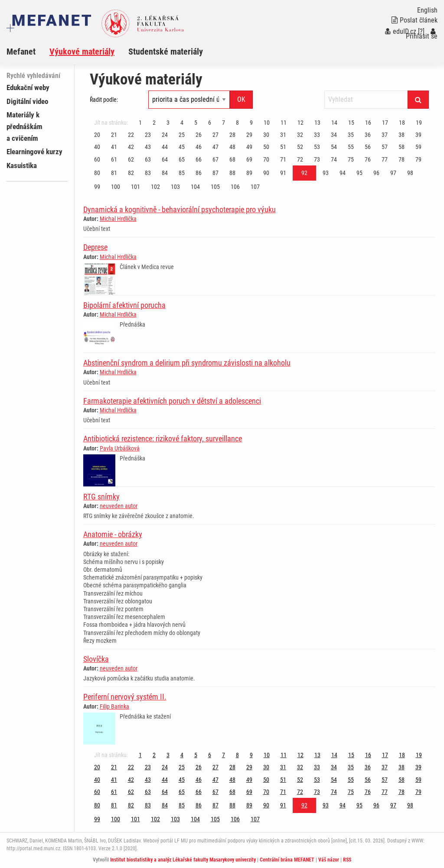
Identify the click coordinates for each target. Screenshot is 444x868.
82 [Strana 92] (131, 173)
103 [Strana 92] (175, 187)
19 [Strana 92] (419, 123)
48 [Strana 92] (232, 147)
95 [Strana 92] (359, 173)
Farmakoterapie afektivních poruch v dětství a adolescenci (172, 401)
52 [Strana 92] (300, 147)
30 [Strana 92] (266, 135)
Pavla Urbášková (120, 448)
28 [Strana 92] (232, 135)
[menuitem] (28, 52)
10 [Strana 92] (267, 123)
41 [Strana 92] (114, 147)
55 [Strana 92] (351, 147)
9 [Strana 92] (251, 123)
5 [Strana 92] (196, 123)
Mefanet (21, 52)
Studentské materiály (166, 52)
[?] (421, 31)
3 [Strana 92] (168, 123)
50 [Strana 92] (266, 147)
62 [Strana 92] (131, 159)
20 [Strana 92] (97, 135)
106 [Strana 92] (235, 187)
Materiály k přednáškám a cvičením (24, 126)
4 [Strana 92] (182, 123)
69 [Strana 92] (249, 159)
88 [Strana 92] (232, 173)
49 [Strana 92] (249, 147)
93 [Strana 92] (326, 173)
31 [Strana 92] (283, 135)
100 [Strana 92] (116, 187)
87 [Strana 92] (215, 173)
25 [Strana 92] (182, 135)
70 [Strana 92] (266, 159)
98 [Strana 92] (410, 173)
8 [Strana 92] (237, 123)
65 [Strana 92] (182, 159)
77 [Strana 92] (385, 159)
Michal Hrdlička (118, 219)
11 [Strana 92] (284, 123)
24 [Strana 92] (165, 135)
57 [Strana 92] (385, 147)
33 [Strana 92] (317, 135)
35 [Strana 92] (351, 135)
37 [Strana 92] (385, 135)
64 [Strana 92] (165, 159)
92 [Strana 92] (304, 173)
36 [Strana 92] (368, 135)
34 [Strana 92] (334, 135)
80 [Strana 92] (97, 173)
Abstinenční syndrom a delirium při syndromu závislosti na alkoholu (187, 363)
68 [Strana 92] (232, 159)
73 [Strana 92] (317, 159)
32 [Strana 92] (300, 135)
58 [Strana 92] (402, 147)
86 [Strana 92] (199, 173)
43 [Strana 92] (148, 147)
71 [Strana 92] (283, 159)
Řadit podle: (104, 100)
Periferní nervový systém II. (125, 697)
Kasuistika (22, 165)
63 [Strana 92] (148, 159)
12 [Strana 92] (300, 123)
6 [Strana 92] (210, 123)
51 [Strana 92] (283, 147)
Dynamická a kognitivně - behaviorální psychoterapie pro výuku (180, 209)
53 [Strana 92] (317, 147)
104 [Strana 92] (195, 187)
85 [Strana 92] (182, 173)
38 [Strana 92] (402, 135)
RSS (347, 860)
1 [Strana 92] (140, 123)
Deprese (95, 247)
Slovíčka (96, 659)
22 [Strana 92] (131, 135)
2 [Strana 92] (154, 123)
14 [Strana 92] (334, 123)
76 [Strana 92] (368, 159)
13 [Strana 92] (317, 123)
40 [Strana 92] (97, 147)
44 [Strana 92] (165, 147)
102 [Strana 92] (155, 187)
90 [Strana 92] (266, 173)
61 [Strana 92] (114, 159)
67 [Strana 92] (215, 159)
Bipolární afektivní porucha (124, 305)
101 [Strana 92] (135, 187)
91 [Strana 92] (283, 173)
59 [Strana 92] (418, 147)
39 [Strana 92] (418, 135)
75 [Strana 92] (351, 159)
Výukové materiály (82, 52)
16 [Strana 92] (368, 123)
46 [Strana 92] (199, 147)
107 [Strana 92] (255, 187)
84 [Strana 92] (165, 173)
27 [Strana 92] (215, 135)
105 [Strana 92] (215, 187)
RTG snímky (101, 497)
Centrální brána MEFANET (287, 860)
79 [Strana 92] (418, 159)
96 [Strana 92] (376, 173)
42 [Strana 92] (131, 147)
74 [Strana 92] (334, 159)
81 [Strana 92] (114, 173)
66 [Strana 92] (199, 159)
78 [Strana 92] (402, 159)
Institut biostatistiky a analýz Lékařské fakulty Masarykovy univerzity (183, 860)
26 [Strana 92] (199, 135)
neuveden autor (119, 506)
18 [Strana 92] (402, 123)
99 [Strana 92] (97, 187)
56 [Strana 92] (368, 147)
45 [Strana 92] (182, 147)
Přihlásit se (422, 34)
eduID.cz (401, 31)
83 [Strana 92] (148, 173)
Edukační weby (28, 87)
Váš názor (329, 860)
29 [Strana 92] (249, 135)
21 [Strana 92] (114, 135)
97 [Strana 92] (393, 173)
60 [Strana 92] (97, 159)
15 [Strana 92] (351, 123)
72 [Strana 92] (300, 159)
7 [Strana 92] (224, 123)
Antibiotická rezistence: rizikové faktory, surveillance (163, 439)
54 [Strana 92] (334, 147)
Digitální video (27, 101)
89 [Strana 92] (249, 173)
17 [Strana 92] (385, 123)
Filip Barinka (114, 706)
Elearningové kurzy (34, 152)
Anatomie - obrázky (113, 534)
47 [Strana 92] (215, 147)
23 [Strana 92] (148, 135)
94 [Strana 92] (343, 173)
